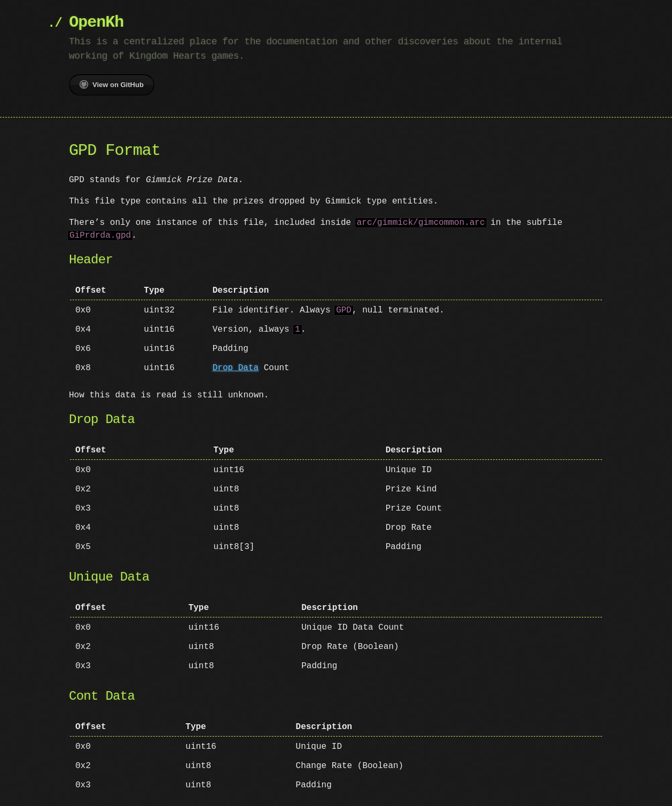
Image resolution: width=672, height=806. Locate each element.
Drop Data (236, 368)
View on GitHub (112, 84)
